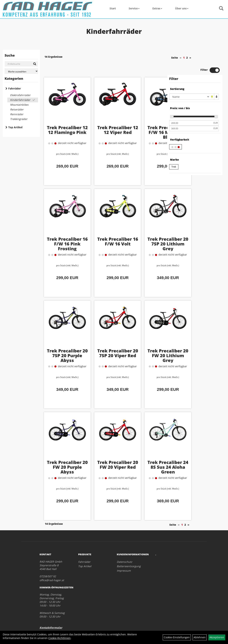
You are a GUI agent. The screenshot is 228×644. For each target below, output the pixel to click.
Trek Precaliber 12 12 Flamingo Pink (62, 122)
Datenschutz (124, 548)
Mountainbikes (19, 105)
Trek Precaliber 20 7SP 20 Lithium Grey (144, 233)
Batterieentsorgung (129, 553)
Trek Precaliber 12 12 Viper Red (103, 119)
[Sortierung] (189, 84)
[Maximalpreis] (191, 116)
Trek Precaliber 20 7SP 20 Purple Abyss (62, 345)
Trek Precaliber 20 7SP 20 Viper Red (103, 345)
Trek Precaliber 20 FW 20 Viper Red (103, 456)
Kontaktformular (51, 614)
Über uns (182, 8)
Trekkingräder (19, 119)
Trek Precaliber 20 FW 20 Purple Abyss (62, 456)
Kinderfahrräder (20, 100)
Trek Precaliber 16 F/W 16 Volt (103, 231)
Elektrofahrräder (20, 95)
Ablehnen (200, 637)
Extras (157, 8)
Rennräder (17, 114)
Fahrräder (15, 88)
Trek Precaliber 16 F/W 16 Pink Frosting (62, 233)
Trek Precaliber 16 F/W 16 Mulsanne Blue (144, 124)
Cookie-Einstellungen (177, 637)
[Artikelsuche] (221, 9)
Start (113, 8)
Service (134, 8)
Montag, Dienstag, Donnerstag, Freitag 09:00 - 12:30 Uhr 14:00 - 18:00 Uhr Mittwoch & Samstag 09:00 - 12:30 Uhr (52, 592)
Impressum (124, 557)
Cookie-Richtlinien (59, 638)
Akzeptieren (217, 637)
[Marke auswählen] (21, 71)
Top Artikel (15, 127)
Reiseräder (17, 109)
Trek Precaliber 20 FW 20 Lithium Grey (144, 345)
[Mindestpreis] (191, 110)
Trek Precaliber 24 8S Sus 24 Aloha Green (144, 456)
